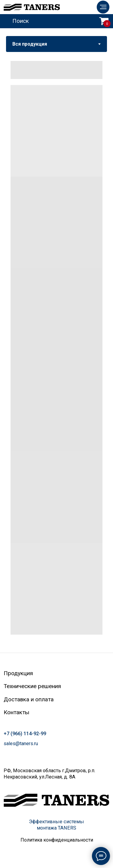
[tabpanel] (56, 352)
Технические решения (32, 686)
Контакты (16, 712)
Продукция (18, 673)
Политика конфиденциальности (57, 840)
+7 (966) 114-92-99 (25, 734)
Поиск (21, 21)
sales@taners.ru (21, 744)
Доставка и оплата (29, 700)
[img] (103, 7)
